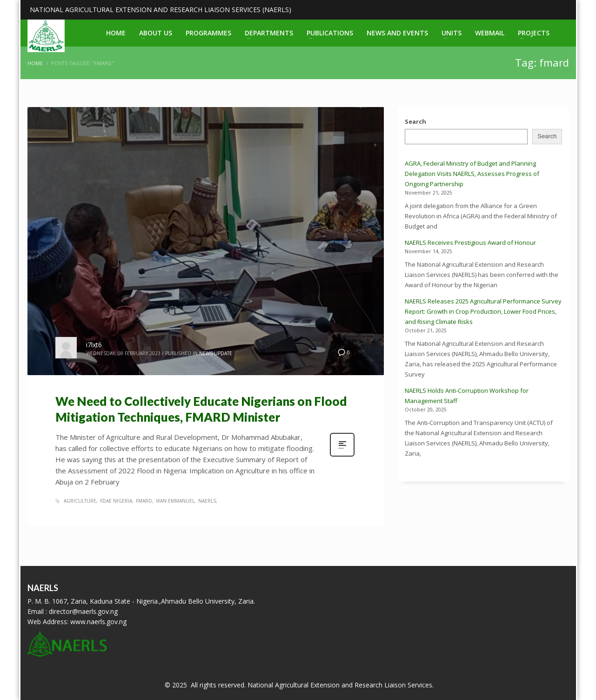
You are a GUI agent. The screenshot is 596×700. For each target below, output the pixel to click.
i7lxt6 (94, 345)
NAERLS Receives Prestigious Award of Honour (470, 242)
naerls (207, 501)
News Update (216, 353)
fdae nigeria (116, 501)
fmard (144, 501)
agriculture (80, 501)
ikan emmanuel (175, 501)
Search (415, 121)
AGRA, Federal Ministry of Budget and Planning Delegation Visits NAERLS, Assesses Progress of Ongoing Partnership (472, 174)
